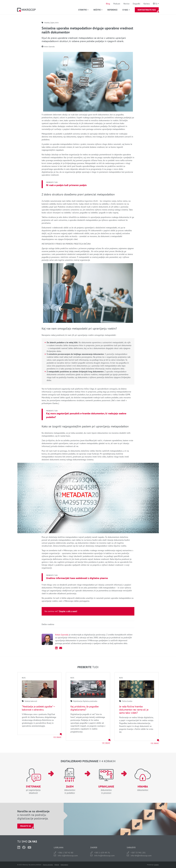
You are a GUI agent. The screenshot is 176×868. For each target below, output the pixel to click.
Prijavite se (25, 826)
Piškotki (57, 865)
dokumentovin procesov (106, 790)
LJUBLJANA (59, 847)
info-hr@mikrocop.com (104, 856)
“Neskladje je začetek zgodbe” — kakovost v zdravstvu (38, 708)
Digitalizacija (78, 701)
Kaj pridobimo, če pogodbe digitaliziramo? (85, 708)
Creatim (156, 865)
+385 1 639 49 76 (102, 853)
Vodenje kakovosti (31, 701)
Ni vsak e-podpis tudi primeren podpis (66, 185)
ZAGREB (94, 847)
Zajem (52, 23)
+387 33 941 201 (138, 853)
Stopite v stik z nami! (68, 611)
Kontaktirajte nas (147, 10)
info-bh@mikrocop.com (141, 856)
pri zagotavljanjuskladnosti (33, 790)
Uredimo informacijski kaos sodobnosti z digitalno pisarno (77, 578)
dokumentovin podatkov (70, 790)
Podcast (117, 4)
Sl (156, 4)
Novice (126, 4)
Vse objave (57, 737)
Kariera (147, 4)
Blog (108, 4)
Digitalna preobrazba (90, 701)
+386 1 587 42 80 (65, 853)
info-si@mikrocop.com (68, 856)
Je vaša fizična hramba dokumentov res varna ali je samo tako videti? (134, 710)
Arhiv (57, 23)
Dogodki (136, 4)
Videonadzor (64, 865)
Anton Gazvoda (49, 47)
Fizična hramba (127, 701)
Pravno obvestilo (48, 865)
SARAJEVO (131, 847)
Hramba (47, 23)
